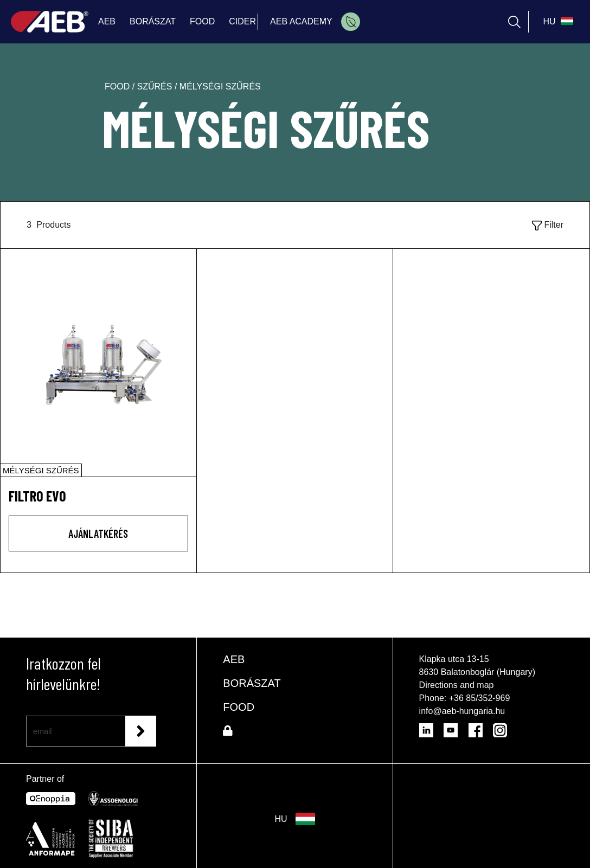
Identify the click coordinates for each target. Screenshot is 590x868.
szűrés (156, 86)
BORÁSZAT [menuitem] (153, 21)
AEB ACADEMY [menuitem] (301, 21)
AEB (234, 659)
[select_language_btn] (557, 22)
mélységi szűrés (220, 86)
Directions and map (457, 685)
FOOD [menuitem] (202, 21)
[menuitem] (351, 22)
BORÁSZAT (252, 683)
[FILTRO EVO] (98, 363)
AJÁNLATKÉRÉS (98, 533)
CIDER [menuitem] (242, 21)
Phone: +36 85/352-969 (465, 698)
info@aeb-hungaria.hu (462, 711)
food (118, 86)
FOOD (239, 707)
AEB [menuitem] (107, 21)
